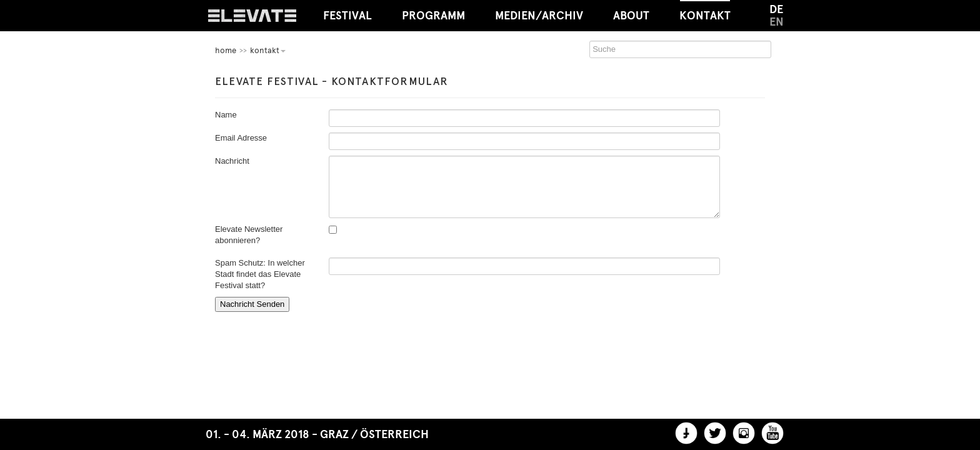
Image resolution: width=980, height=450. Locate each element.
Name (226, 115)
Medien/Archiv (539, 16)
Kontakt (705, 11)
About (631, 16)
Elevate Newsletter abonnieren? (249, 235)
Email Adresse (241, 138)
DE (776, 9)
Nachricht (232, 161)
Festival (347, 16)
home (226, 50)
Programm (433, 16)
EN (777, 22)
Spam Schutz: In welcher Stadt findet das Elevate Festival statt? (260, 274)
